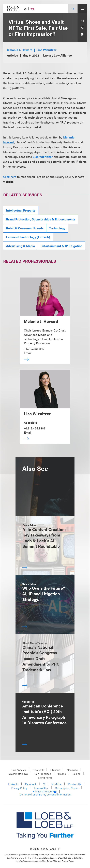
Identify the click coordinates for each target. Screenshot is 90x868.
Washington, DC (18, 774)
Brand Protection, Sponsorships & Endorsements (41, 219)
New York (38, 770)
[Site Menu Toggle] (82, 9)
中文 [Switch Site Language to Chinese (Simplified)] (32, 9)
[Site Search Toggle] (73, 9)
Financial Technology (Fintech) (28, 237)
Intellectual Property (21, 210)
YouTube (56, 784)
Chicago (55, 770)
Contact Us (75, 784)
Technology (57, 228)
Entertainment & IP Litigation (61, 246)
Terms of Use (41, 788)
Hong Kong (45, 778)
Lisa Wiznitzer (46, 50)
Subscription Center (67, 788)
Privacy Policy (19, 788)
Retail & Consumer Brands (25, 228)
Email (28, 353)
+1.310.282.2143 (34, 349)
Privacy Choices (45, 791)
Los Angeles (19, 770)
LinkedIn (13, 784)
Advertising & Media (20, 246)
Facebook (31, 784)
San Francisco (43, 774)
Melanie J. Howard (20, 50)
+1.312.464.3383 (35, 428)
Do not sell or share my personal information (45, 794)
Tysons (62, 774)
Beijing (77, 774)
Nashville (72, 770)
